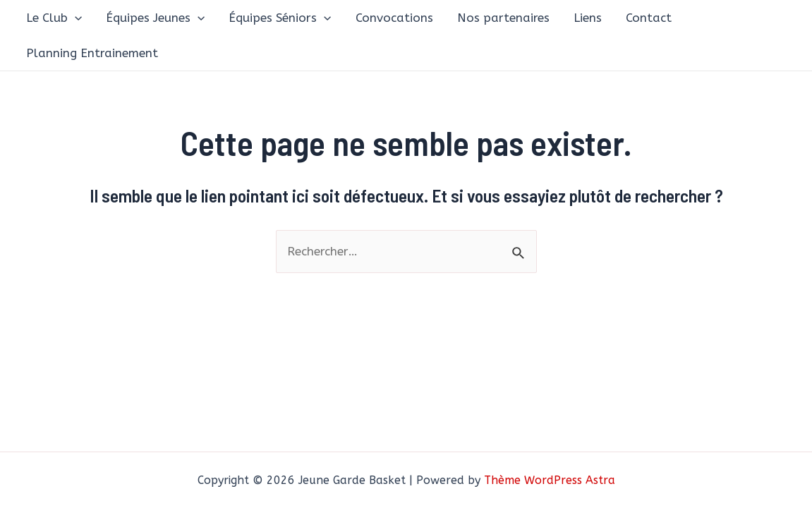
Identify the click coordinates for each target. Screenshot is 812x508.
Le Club (54, 18)
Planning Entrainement (92, 53)
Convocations (394, 18)
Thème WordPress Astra (550, 480)
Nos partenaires (503, 18)
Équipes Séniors (280, 18)
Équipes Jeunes (155, 18)
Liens (588, 18)
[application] (75, 18)
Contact (649, 18)
